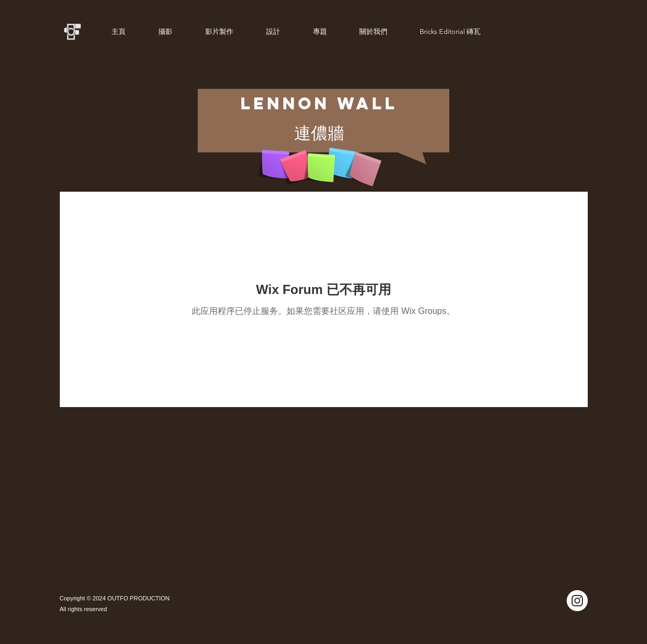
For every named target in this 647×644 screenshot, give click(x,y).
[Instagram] (577, 601)
